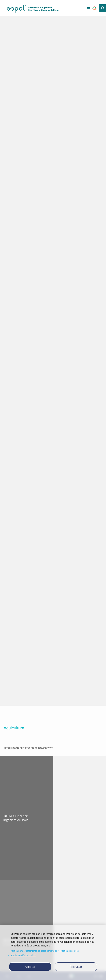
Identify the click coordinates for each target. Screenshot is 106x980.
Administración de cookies (23, 955)
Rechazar (76, 967)
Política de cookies (70, 951)
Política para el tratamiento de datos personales (34, 951)
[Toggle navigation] (88, 8)
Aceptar (30, 967)
